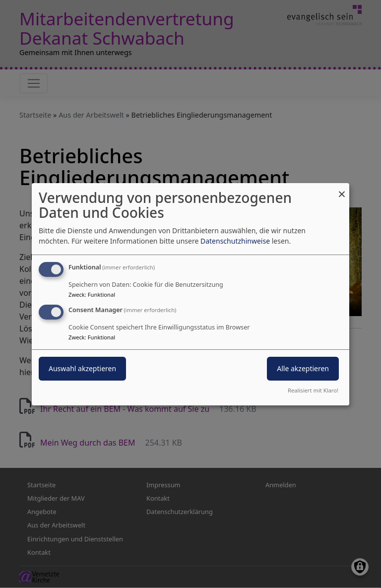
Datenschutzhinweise (235, 241)
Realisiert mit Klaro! (313, 390)
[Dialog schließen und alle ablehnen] (342, 189)
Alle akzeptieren (303, 368)
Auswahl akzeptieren (82, 368)
